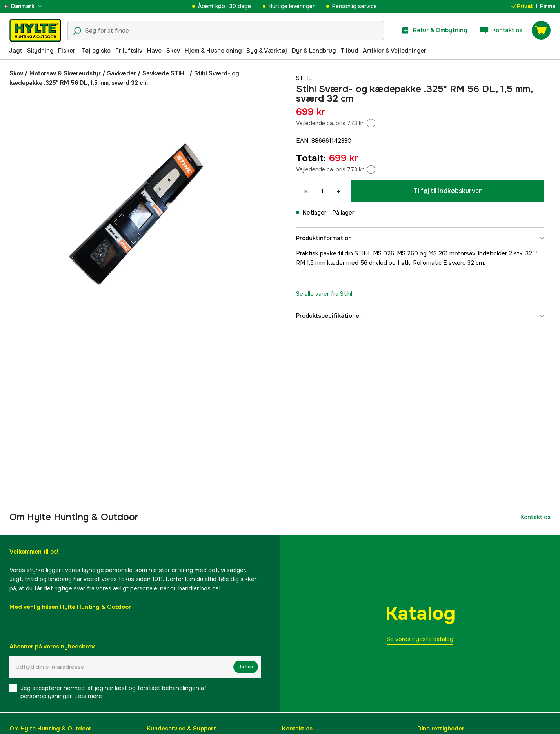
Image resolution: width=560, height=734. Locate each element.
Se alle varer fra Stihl (324, 294)
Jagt (16, 51)
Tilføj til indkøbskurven (448, 191)
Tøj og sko (96, 51)
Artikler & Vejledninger (395, 51)
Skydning (40, 51)
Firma (548, 6)
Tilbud (349, 51)
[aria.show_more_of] (29, 6)
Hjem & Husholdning (213, 51)
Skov (173, 51)
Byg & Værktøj (267, 51)
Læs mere (88, 696)
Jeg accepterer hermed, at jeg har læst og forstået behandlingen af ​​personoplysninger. (114, 692)
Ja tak (246, 667)
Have (154, 51)
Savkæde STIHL (165, 73)
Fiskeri (67, 51)
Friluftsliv (129, 51)
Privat (522, 6)
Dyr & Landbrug (314, 51)
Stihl (305, 78)
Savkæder (122, 73)
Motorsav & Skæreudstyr (65, 73)
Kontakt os (535, 517)
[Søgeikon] (77, 31)
